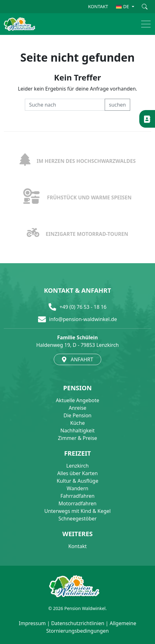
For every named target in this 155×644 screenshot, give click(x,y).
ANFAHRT (77, 359)
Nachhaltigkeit (77, 430)
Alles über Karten (77, 473)
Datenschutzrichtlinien (78, 623)
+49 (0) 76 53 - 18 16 (83, 307)
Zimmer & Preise (77, 438)
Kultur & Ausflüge (77, 481)
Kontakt (77, 546)
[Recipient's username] (65, 105)
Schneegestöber (78, 519)
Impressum (32, 623)
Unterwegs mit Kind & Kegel (77, 511)
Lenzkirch (77, 466)
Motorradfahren (77, 503)
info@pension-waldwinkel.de (83, 319)
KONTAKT (98, 6)
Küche (77, 423)
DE (123, 6)
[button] (143, 24)
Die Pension (77, 415)
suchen (117, 105)
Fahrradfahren (77, 496)
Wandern (77, 488)
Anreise (77, 408)
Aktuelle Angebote (77, 400)
